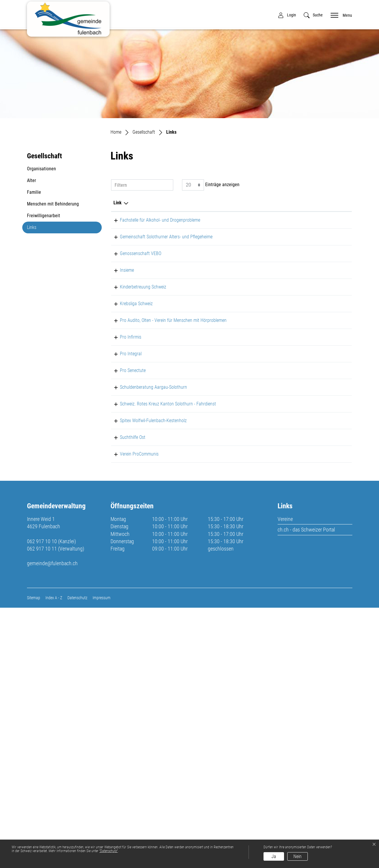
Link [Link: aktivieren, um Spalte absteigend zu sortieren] (118, 203)
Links (41, 229)
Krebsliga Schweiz (130, 381)
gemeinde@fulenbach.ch (52, 824)
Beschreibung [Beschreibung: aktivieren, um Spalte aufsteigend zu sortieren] (166, 203)
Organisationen (41, 169)
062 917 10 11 (42, 809)
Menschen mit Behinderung (53, 204)
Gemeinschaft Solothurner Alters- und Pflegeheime (131, 258)
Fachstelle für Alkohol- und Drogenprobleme (129, 227)
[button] (313, 15)
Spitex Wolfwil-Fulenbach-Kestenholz (127, 625)
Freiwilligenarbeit (44, 216)
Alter (32, 180)
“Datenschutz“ (109, 851)
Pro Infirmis (124, 435)
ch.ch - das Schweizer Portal (306, 790)
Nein (298, 856)
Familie (34, 192)
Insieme (120, 305)
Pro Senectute (126, 483)
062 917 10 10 (42, 802)
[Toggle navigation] (339, 15)
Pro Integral (124, 459)
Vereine (285, 779)
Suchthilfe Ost (126, 648)
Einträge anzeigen (211, 185)
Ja (274, 856)
